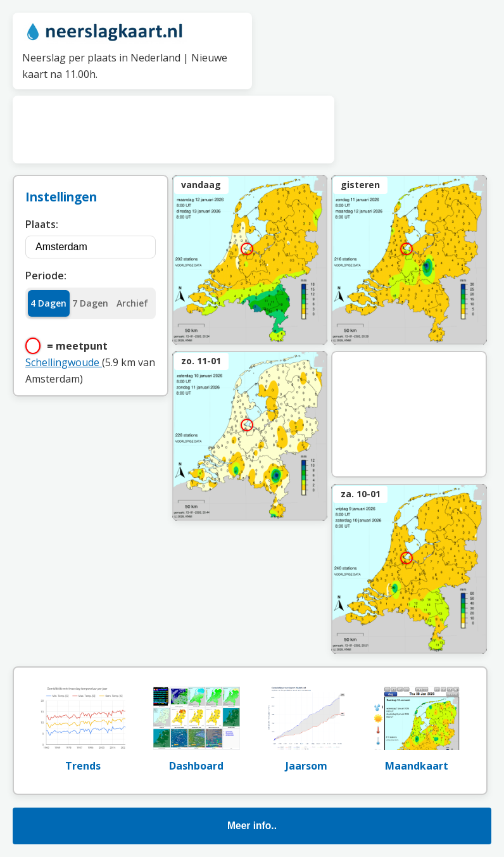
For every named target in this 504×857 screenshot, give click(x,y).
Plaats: (42, 224)
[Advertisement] (173, 127)
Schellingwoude (64, 362)
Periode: (46, 276)
